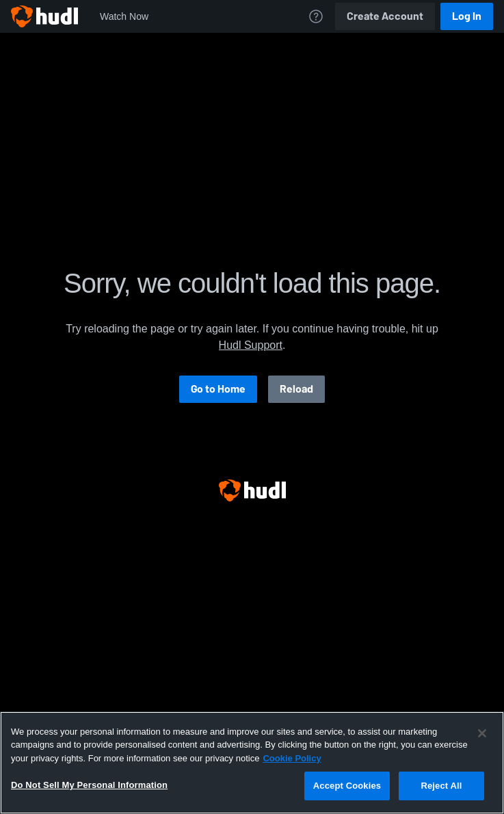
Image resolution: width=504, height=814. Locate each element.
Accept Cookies (347, 786)
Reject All (441, 786)
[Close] (482, 733)
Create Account (385, 16)
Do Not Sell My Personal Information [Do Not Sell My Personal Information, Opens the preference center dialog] (89, 785)
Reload (296, 389)
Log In (467, 16)
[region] (252, 763)
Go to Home (218, 389)
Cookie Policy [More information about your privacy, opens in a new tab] (292, 758)
